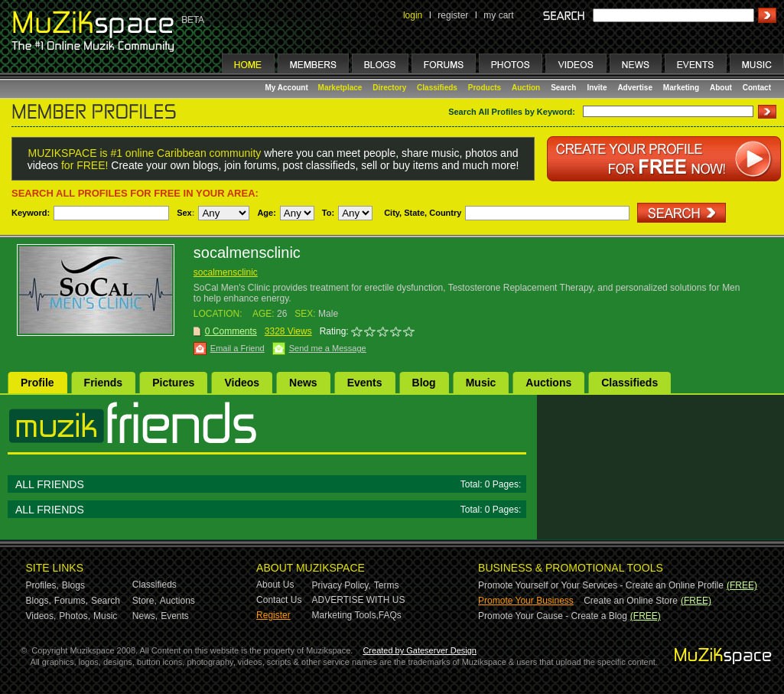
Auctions (548, 383)
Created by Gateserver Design (420, 650)
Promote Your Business (526, 601)
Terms (387, 585)
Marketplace (340, 88)
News (303, 383)
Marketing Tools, (345, 615)
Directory (389, 88)
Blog (424, 383)
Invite (597, 88)
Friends (104, 383)
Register (273, 615)
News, (145, 616)
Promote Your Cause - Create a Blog (553, 616)
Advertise (635, 88)
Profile (37, 383)
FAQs (390, 615)
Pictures (173, 383)
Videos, (41, 616)
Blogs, (39, 601)
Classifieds (437, 88)
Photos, (75, 616)
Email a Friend (237, 348)
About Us (275, 585)
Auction (526, 88)
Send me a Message (328, 348)
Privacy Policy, (342, 585)
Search (563, 88)
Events (365, 383)
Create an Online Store (631, 601)
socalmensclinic (226, 272)
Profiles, (42, 585)
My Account (288, 88)
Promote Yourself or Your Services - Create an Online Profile (601, 585)
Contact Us (279, 600)
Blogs (73, 585)
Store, (145, 601)
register (453, 15)
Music (481, 383)
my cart (498, 15)
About (721, 88)
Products (485, 88)
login (413, 15)
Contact (757, 88)
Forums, (71, 601)
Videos (242, 383)
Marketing (681, 88)
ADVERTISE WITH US (359, 600)
